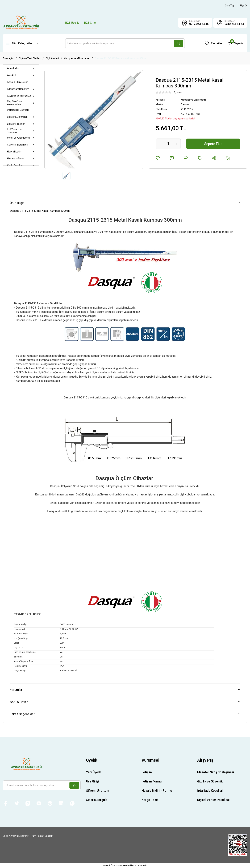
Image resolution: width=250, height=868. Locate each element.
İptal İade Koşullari (210, 791)
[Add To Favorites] (158, 158)
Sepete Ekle (213, 144)
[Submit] (74, 785)
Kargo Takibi (150, 800)
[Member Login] (230, 6)
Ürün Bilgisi (18, 203)
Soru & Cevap (19, 702)
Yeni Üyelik (93, 772)
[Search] (125, 43)
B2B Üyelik (72, 23)
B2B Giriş (90, 23)
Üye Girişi (93, 781)
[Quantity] (168, 144)
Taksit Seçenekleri (23, 714)
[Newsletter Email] (42, 785)
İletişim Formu (152, 781)
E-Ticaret (118, 866)
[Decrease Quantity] (160, 144)
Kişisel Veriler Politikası (213, 800)
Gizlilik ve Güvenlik (210, 781)
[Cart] (236, 43)
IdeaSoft (107, 865)
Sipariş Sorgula (97, 800)
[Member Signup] (244, 6)
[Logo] (21, 23)
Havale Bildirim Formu (157, 791)
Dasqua (185, 104)
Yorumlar (16, 690)
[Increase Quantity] (177, 144)
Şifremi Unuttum (98, 791)
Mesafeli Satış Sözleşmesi (216, 772)
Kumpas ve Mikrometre (194, 100)
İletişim (147, 772)
